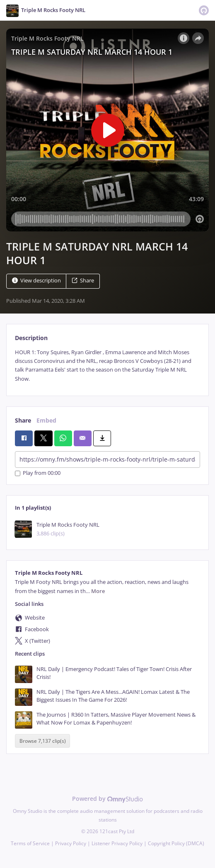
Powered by (107, 799)
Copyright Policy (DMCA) (176, 843)
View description (36, 281)
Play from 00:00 (38, 473)
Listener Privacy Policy (117, 843)
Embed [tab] (46, 420)
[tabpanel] (107, 366)
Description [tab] (31, 338)
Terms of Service (30, 843)
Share (83, 281)
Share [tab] (23, 420)
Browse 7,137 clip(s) (43, 741)
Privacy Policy (71, 843)
